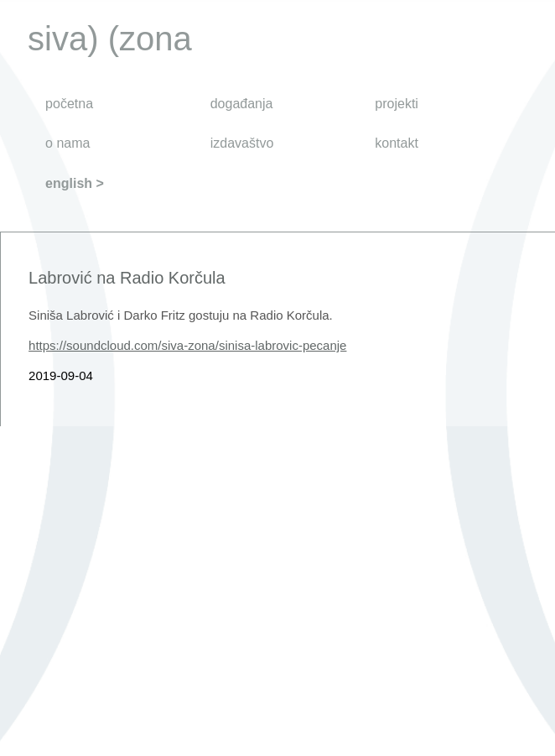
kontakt (397, 143)
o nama (67, 143)
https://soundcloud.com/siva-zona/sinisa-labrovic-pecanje (187, 345)
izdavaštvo (242, 143)
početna (69, 104)
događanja (242, 104)
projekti (397, 104)
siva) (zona (110, 39)
